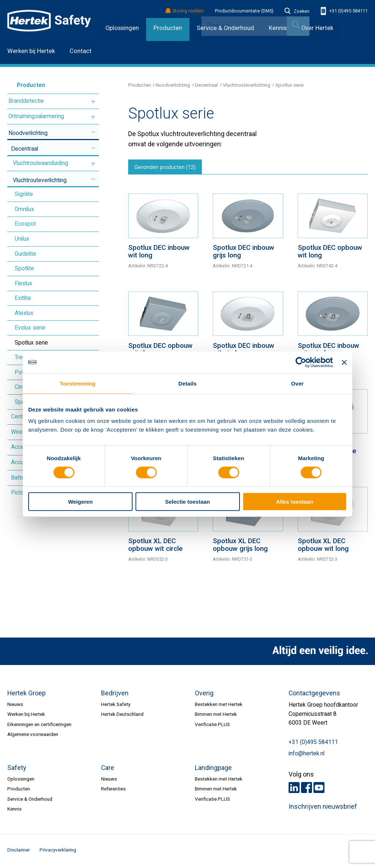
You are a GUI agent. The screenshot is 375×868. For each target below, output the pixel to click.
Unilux (22, 239)
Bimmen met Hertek (216, 716)
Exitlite (23, 298)
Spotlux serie (31, 343)
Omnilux (24, 209)
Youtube (319, 789)
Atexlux (24, 313)
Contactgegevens (314, 695)
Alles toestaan (295, 502)
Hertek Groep (27, 695)
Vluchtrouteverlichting (40, 180)
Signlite (24, 194)
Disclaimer (18, 852)
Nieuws (15, 706)
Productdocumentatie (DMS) (244, 11)
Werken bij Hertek (31, 51)
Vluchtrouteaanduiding (40, 163)
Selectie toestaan (188, 502)
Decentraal (25, 149)
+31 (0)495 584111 (344, 11)
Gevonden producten (167, 168)
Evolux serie (30, 328)
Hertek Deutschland (122, 716)
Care (108, 769)
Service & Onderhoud (30, 800)
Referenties (113, 790)
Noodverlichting (28, 133)
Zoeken (297, 11)
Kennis (14, 811)
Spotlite (24, 268)
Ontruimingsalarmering (36, 116)
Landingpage (213, 769)
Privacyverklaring (58, 852)
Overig (204, 695)
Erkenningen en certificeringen (39, 726)
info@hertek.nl (307, 755)
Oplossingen (122, 28)
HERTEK (49, 20)
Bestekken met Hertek (219, 706)
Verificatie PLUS (212, 726)
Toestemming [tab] (78, 383)
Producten (168, 28)
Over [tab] (298, 383)
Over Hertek (317, 28)
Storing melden (185, 11)
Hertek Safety (116, 706)
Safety (17, 769)
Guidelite (25, 254)
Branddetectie (26, 101)
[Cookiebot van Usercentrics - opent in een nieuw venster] (301, 362)
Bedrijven (115, 695)
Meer (93, 102)
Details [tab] (187, 383)
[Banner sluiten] (344, 362)
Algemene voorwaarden (33, 736)
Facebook (307, 789)
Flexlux (23, 283)
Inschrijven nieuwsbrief (323, 808)
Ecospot (25, 224)
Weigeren (80, 502)
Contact (81, 51)
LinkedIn (294, 789)
